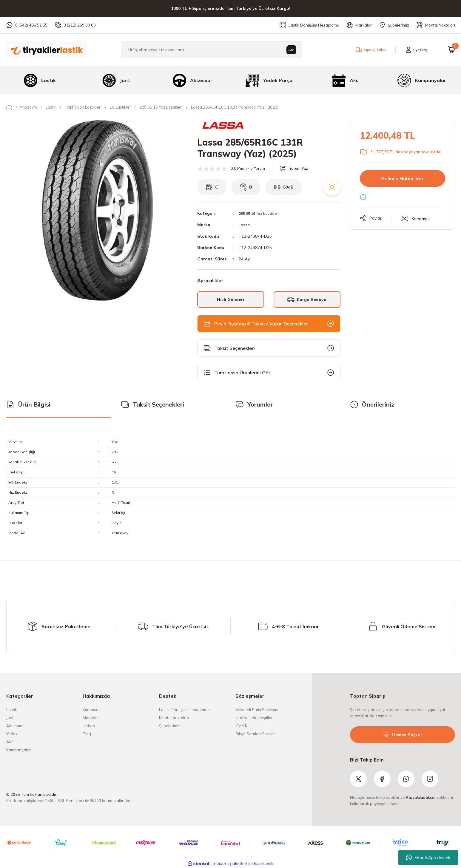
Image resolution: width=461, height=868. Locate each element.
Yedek (12, 733)
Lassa (245, 225)
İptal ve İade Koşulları (255, 717)
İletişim (89, 725)
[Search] (212, 50)
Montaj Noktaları (174, 717)
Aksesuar (15, 725)
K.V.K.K (241, 725)
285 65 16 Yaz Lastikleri (262, 213)
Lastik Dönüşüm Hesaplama (184, 709)
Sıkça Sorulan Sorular (255, 733)
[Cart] (451, 50)
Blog (87, 733)
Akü (10, 742)
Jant (10, 717)
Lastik (12, 709)
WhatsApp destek (428, 858)
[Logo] (47, 49)
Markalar (91, 717)
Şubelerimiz (170, 725)
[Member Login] (415, 50)
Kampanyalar (18, 750)
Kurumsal (91, 709)
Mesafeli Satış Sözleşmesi (259, 709)
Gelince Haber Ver (402, 178)
